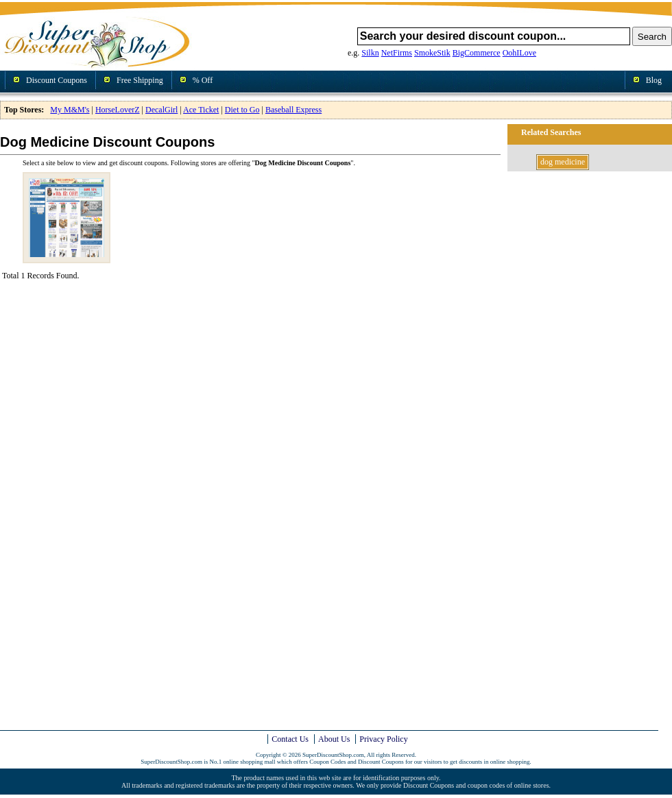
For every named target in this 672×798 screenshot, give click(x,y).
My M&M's (70, 110)
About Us (334, 739)
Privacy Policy (383, 739)
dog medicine (563, 162)
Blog (654, 80)
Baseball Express (293, 110)
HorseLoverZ (118, 110)
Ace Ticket (201, 110)
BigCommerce (477, 53)
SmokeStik (432, 53)
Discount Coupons (57, 80)
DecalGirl (161, 110)
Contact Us (290, 739)
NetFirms (397, 53)
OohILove (519, 53)
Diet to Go (242, 110)
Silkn (370, 53)
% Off (203, 80)
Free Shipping (140, 80)
